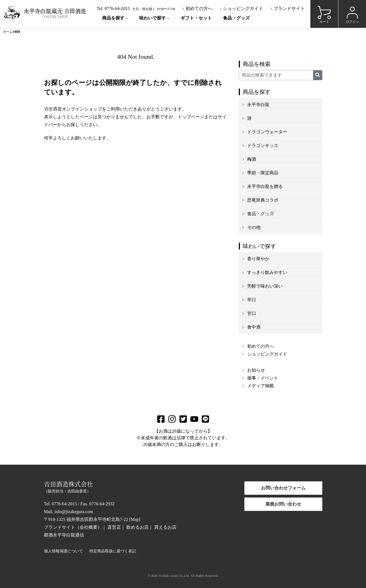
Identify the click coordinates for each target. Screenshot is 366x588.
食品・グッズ (236, 18)
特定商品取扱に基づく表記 (113, 551)
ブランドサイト (287, 8)
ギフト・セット (196, 18)
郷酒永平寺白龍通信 (64, 535)
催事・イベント (263, 378)
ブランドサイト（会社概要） (73, 527)
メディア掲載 (261, 386)
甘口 (252, 313)
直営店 (114, 527)
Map (135, 519)
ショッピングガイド (241, 8)
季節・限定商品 (263, 173)
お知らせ (256, 370)
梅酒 (252, 159)
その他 (254, 227)
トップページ (191, 117)
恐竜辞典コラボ (263, 200)
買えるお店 (165, 527)
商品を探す (113, 18)
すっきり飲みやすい (267, 272)
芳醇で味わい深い (265, 286)
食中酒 (254, 327)
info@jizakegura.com (74, 512)
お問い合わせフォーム (283, 488)
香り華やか (258, 259)
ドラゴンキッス (263, 145)
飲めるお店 (137, 527)
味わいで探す (153, 18)
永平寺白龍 (258, 105)
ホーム (8, 32)
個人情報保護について (63, 551)
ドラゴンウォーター (267, 132)
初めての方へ (197, 8)
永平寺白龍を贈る (265, 186)
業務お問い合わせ (283, 504)
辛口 (252, 300)
